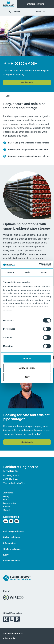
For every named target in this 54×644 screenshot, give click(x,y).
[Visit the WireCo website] (13, 597)
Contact (14, 12)
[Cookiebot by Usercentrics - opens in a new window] (39, 265)
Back (7, 96)
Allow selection (27, 368)
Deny (27, 377)
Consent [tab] (10, 272)
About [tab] (44, 272)
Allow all (27, 359)
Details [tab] (27, 272)
